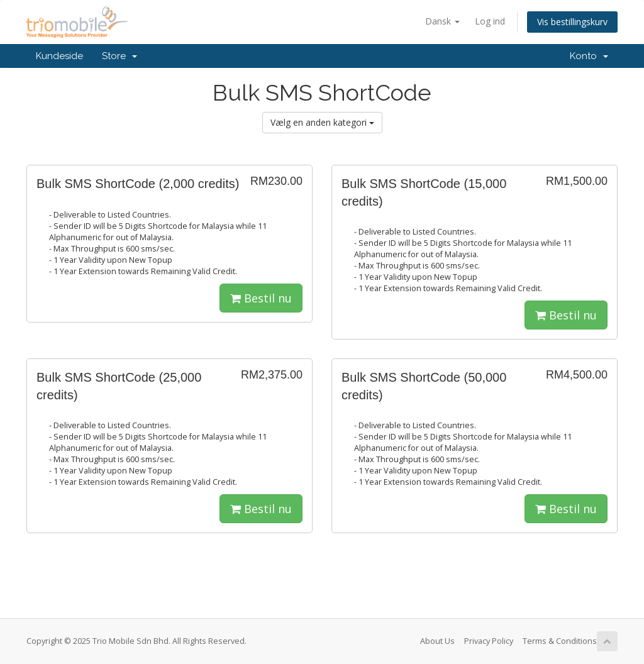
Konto (589, 56)
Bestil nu (261, 298)
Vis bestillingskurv (572, 22)
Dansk (442, 21)
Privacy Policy (489, 641)
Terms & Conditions (560, 641)
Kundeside (59, 56)
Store (119, 56)
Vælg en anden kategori (322, 122)
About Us (437, 641)
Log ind (490, 21)
